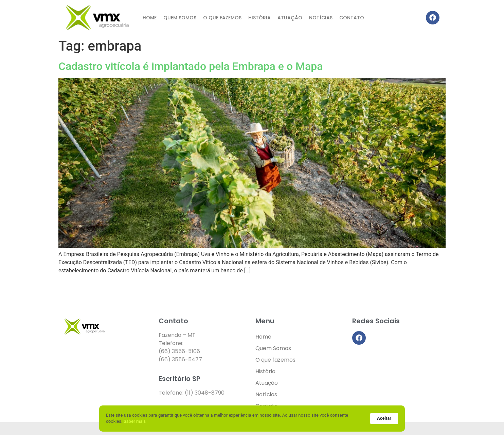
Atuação (290, 18)
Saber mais (135, 421)
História (259, 18)
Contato (352, 18)
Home (150, 18)
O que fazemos (222, 18)
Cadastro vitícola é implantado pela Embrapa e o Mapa (191, 66)
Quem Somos (180, 18)
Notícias (321, 18)
